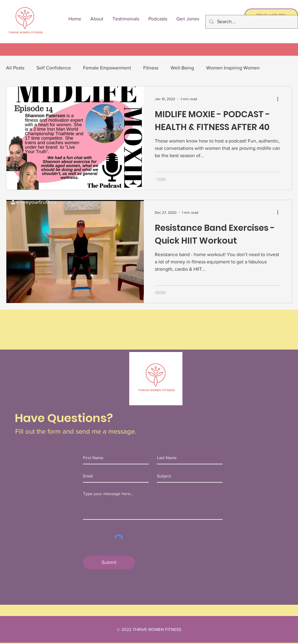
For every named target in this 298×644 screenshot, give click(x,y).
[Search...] (251, 22)
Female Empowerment (107, 68)
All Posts (15, 68)
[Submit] (109, 563)
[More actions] (280, 99)
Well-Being (182, 68)
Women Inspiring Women (233, 68)
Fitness (151, 68)
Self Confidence (54, 68)
